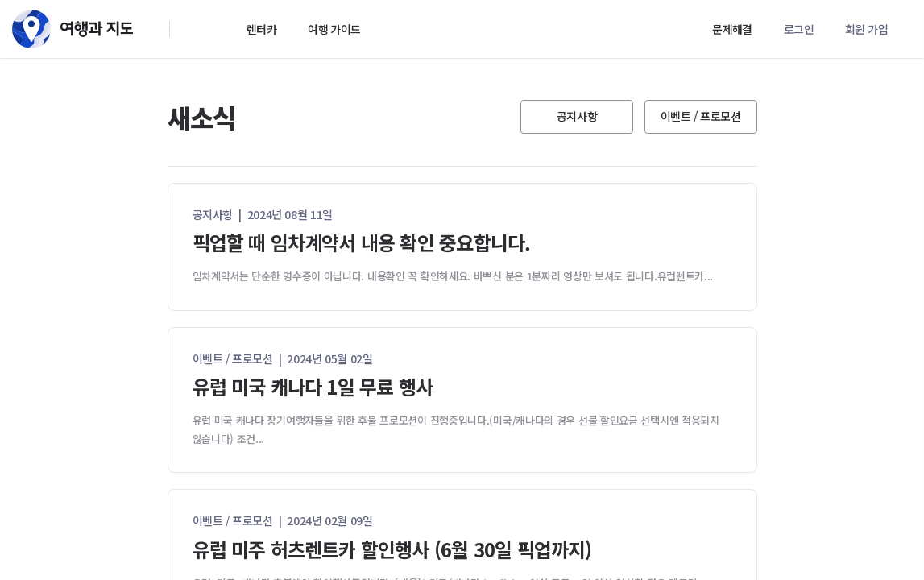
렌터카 (261, 29)
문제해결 (732, 29)
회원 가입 (866, 29)
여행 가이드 (334, 29)
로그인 (799, 29)
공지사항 (577, 116)
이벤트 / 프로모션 (701, 116)
